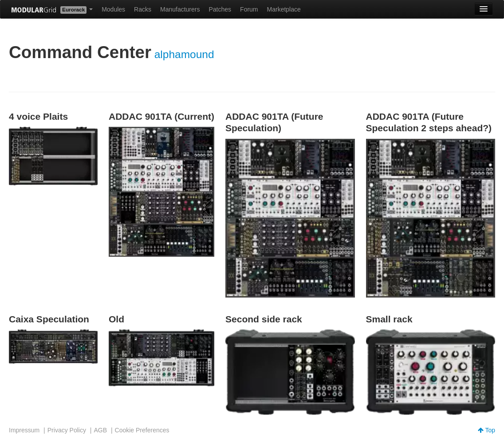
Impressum (24, 430)
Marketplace (284, 9)
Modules (113, 9)
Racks (143, 9)
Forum (249, 9)
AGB (100, 430)
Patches (220, 9)
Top (486, 430)
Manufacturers (180, 9)
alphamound (184, 54)
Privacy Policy (67, 430)
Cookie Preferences (142, 430)
